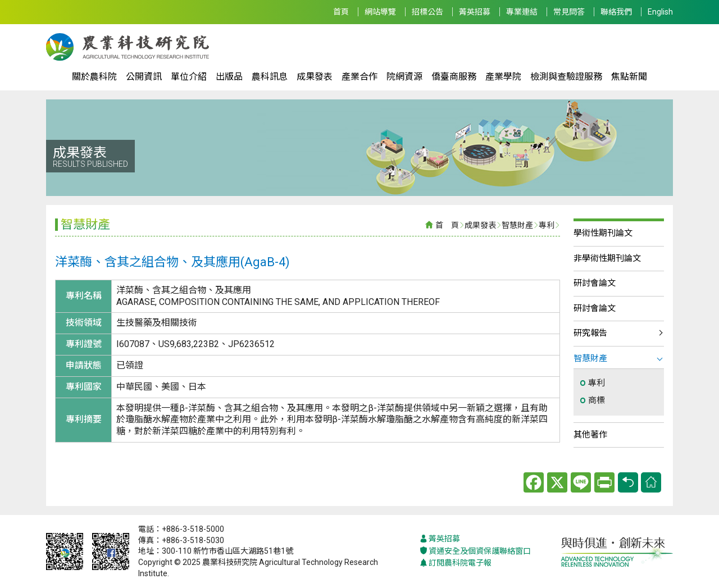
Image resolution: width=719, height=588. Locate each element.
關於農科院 (94, 77)
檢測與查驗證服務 (566, 77)
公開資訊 (144, 77)
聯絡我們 (616, 12)
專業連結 (522, 12)
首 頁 (447, 225)
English (660, 12)
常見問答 (569, 12)
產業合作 (359, 77)
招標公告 (427, 12)
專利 (547, 225)
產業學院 (503, 77)
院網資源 (404, 77)
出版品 (229, 77)
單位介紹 (189, 77)
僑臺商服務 (454, 77)
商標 (597, 400)
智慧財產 (517, 225)
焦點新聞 (629, 77)
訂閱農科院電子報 (456, 563)
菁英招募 (475, 12)
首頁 (341, 12)
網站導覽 (380, 12)
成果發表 (315, 77)
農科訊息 (270, 77)
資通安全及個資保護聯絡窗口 (475, 551)
